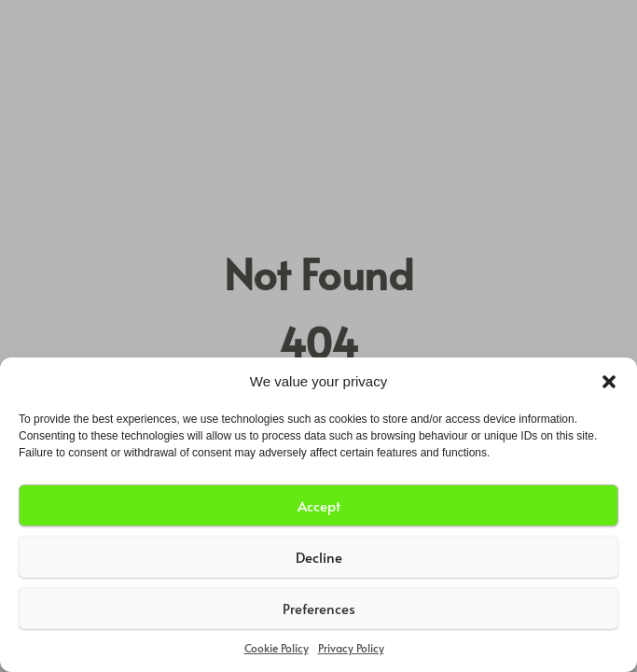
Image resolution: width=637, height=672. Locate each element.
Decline (319, 557)
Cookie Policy (277, 648)
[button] (609, 382)
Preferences (319, 608)
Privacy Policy (351, 648)
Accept (319, 505)
